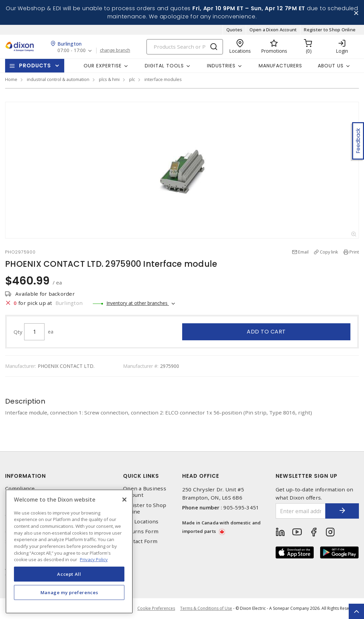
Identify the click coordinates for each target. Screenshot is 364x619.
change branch (115, 51)
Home (11, 80)
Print (354, 252)
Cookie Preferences (156, 609)
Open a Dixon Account (273, 30)
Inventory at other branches (138, 303)
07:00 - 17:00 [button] (72, 51)
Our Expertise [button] (103, 66)
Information (25, 476)
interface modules (163, 80)
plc (132, 80)
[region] (69, 551)
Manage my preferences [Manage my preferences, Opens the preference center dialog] (69, 592)
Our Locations (141, 522)
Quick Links (141, 476)
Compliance (20, 489)
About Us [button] (331, 66)
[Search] (185, 47)
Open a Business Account (145, 492)
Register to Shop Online (330, 30)
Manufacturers (280, 66)
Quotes (235, 30)
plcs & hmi (109, 80)
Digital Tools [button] (164, 66)
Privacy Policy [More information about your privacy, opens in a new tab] (94, 559)
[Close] (124, 500)
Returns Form (141, 532)
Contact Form (140, 542)
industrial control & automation (58, 80)
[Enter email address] (300, 511)
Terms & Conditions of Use (206, 609)
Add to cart (266, 332)
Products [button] (35, 66)
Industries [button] (221, 66)
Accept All (69, 574)
